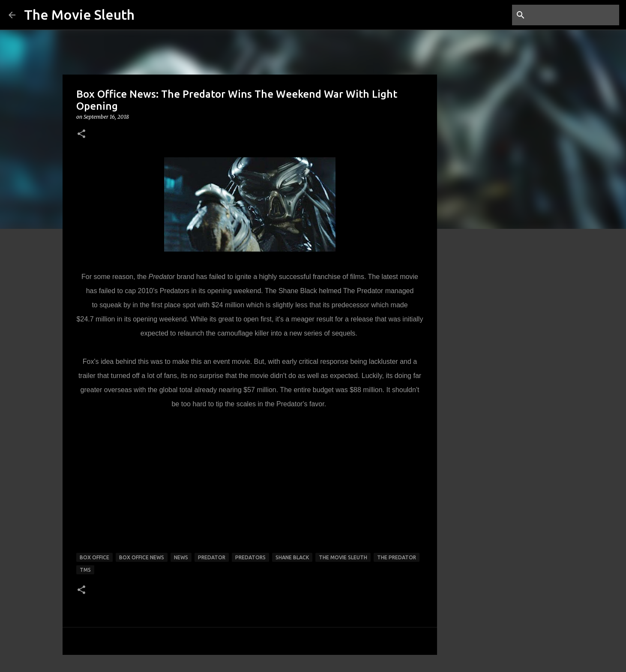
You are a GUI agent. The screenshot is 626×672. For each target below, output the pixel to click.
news (181, 557)
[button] (81, 134)
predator (212, 557)
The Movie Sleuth (79, 15)
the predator (397, 557)
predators (250, 557)
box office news (142, 557)
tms (85, 570)
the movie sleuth (343, 557)
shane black (292, 557)
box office (94, 557)
